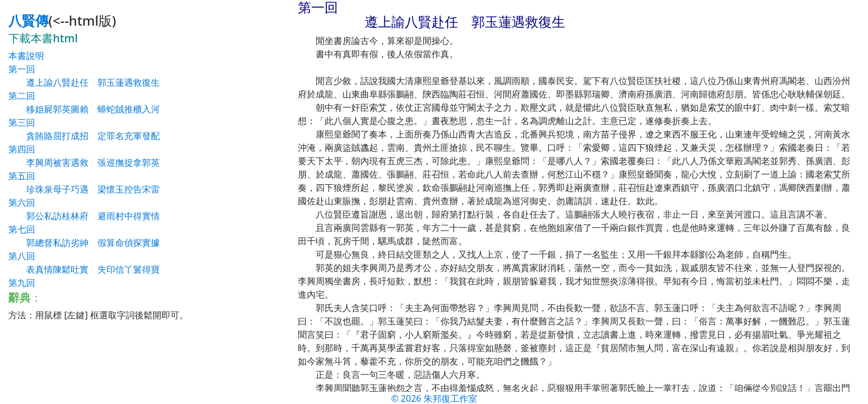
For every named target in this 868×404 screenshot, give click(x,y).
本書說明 (26, 56)
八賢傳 (28, 20)
